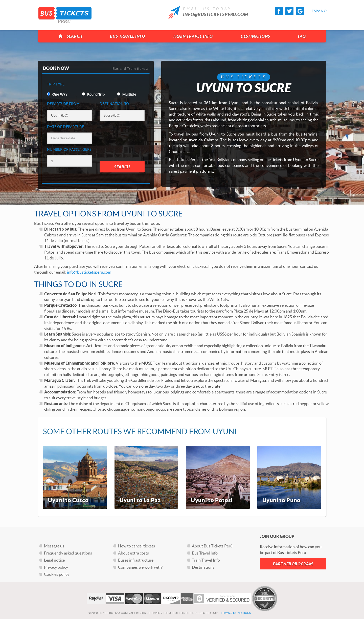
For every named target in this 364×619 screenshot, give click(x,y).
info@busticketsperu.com (216, 15)
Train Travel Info (193, 36)
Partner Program (293, 564)
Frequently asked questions (68, 553)
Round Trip (93, 94)
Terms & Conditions (236, 613)
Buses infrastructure (136, 560)
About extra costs (133, 553)
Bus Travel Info (128, 36)
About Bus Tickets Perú (212, 546)
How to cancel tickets (136, 546)
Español (316, 11)
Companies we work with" (141, 567)
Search (70, 36)
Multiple (127, 94)
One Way (57, 94)
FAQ (302, 36)
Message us (54, 546)
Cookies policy (57, 574)
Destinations (255, 36)
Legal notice (54, 560)
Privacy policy (56, 567)
